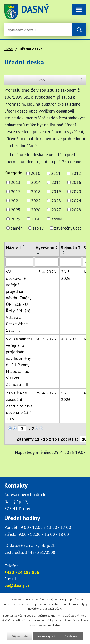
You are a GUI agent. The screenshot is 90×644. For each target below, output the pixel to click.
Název (14, 247)
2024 (76, 201)
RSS (61, 80)
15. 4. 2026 (46, 272)
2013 (16, 182)
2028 (76, 210)
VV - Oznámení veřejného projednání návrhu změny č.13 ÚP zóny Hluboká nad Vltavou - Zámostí (19, 362)
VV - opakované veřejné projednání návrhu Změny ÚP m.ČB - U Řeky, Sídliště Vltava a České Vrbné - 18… (19, 301)
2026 (36, 210)
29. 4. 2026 (46, 393)
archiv (57, 219)
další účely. (55, 609)
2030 (36, 219)
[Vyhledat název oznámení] (19, 262)
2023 (56, 201)
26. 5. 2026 (66, 275)
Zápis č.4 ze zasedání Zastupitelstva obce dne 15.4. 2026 (19, 406)
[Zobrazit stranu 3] (22, 428)
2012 (76, 173)
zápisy (38, 228)
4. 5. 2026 (70, 339)
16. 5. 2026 (66, 396)
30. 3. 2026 (46, 339)
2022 (36, 201)
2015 (56, 182)
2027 (56, 210)
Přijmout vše (20, 636)
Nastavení (72, 636)
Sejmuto (71, 247)
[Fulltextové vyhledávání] (24, 30)
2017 (16, 191)
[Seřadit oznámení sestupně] (24, 247)
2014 (36, 182)
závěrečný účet (68, 228)
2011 (56, 173)
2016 (76, 182)
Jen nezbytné (46, 636)
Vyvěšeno (47, 247)
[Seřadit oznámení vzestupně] (24, 245)
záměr (16, 228)
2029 (16, 219)
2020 (76, 191)
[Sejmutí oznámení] (71, 262)
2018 (36, 191)
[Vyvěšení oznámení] (47, 262)
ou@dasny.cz (17, 585)
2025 (16, 210)
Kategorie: (14, 173)
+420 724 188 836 (22, 572)
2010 (36, 173)
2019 (56, 191)
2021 (16, 201)
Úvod (9, 49)
